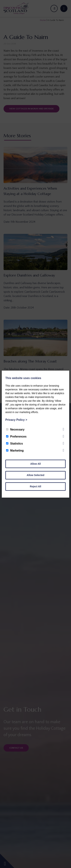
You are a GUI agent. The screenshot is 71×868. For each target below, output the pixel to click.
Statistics (14, 444)
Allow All (36, 464)
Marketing (15, 451)
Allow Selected (36, 475)
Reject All (35, 486)
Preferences (16, 437)
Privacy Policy (16, 420)
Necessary (15, 430)
